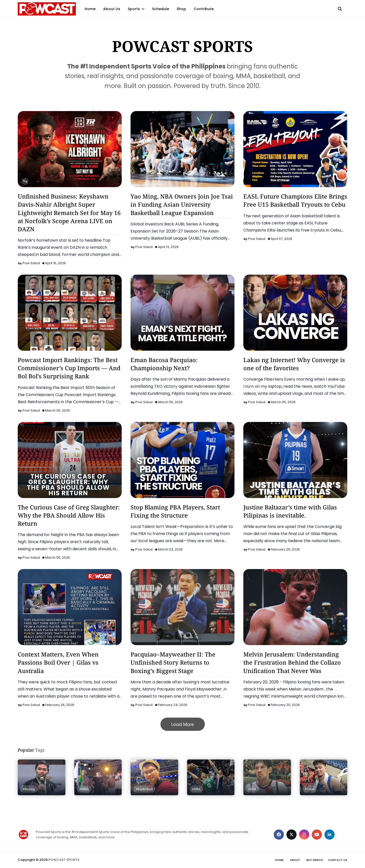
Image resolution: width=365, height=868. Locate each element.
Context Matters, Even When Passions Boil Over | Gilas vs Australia (58, 662)
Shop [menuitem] (181, 9)
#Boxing (29, 789)
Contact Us (338, 860)
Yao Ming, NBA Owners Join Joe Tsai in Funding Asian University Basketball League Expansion (182, 204)
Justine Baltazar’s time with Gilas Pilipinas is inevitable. (290, 511)
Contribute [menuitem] (204, 9)
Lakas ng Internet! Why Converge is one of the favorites (294, 364)
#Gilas (310, 789)
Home (279, 860)
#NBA (196, 789)
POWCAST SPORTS (64, 860)
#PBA (252, 789)
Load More (183, 724)
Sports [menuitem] (134, 9)
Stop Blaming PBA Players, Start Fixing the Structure (175, 511)
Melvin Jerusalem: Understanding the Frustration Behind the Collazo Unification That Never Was (292, 662)
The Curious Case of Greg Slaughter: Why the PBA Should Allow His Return (69, 515)
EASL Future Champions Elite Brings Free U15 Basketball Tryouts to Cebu (295, 200)
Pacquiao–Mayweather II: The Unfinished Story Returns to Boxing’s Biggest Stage (173, 662)
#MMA (84, 789)
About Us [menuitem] (112, 9)
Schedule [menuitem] (161, 9)
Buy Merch (315, 860)
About (295, 860)
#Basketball (144, 789)
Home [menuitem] (90, 9)
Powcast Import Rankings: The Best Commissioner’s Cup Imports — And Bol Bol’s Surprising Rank (69, 368)
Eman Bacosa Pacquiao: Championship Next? (164, 364)
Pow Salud (31, 263)
